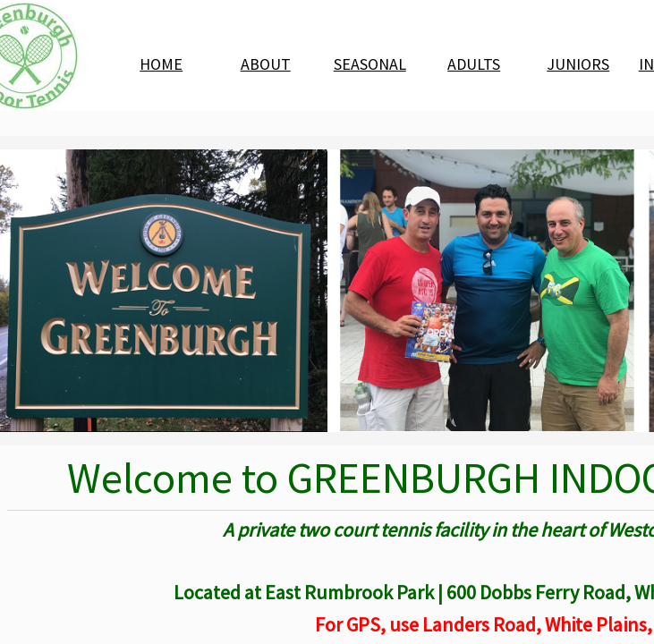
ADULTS (474, 64)
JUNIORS (578, 64)
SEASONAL (370, 64)
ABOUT (266, 64)
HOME (161, 64)
